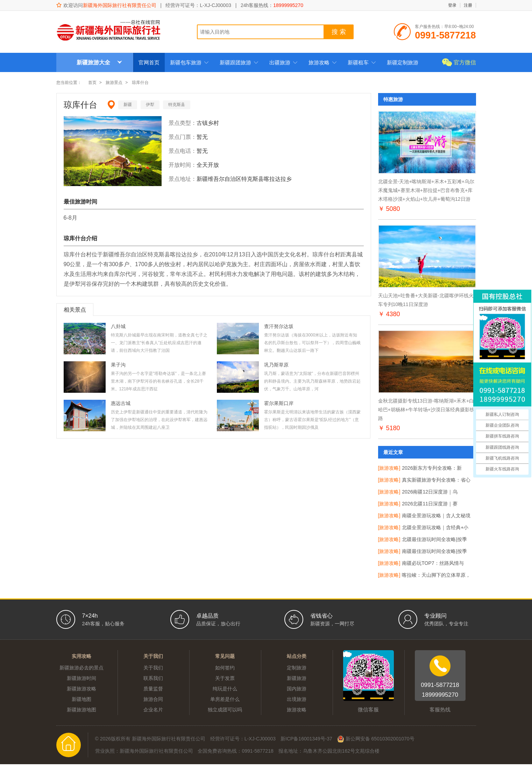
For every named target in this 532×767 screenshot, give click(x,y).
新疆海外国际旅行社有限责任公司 (120, 5)
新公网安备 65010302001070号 (376, 739)
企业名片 (153, 710)
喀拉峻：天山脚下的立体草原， (436, 575)
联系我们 (153, 678)
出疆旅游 (284, 63)
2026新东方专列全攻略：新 (432, 468)
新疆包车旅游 (190, 63)
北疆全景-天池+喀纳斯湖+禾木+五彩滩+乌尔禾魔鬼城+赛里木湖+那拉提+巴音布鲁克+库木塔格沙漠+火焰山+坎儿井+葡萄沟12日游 (426, 190)
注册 (468, 5)
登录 (452, 5)
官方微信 (465, 62)
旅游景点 (114, 83)
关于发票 (225, 678)
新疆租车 (362, 63)
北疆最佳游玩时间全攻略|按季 (434, 539)
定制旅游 (297, 668)
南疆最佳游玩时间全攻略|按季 (434, 551)
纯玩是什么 (225, 689)
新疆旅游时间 (81, 678)
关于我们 (153, 668)
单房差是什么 (225, 699)
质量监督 (153, 689)
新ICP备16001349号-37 (306, 739)
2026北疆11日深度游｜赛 (430, 504)
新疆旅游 (297, 678)
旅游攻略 (323, 63)
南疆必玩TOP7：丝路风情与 (433, 563)
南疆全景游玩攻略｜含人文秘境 (436, 516)
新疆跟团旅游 (239, 63)
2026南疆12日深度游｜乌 (430, 492)
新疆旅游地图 (81, 710)
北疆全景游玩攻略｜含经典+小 (435, 527)
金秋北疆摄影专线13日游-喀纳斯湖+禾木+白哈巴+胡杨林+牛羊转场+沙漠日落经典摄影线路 (427, 410)
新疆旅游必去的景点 (81, 668)
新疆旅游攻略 (81, 689)
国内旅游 (297, 689)
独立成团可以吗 (225, 710)
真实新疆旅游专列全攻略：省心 (436, 480)
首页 (92, 83)
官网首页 (149, 62)
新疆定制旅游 (403, 62)
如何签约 (225, 668)
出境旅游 (297, 699)
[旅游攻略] (389, 468)
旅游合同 (153, 699)
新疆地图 (81, 699)
